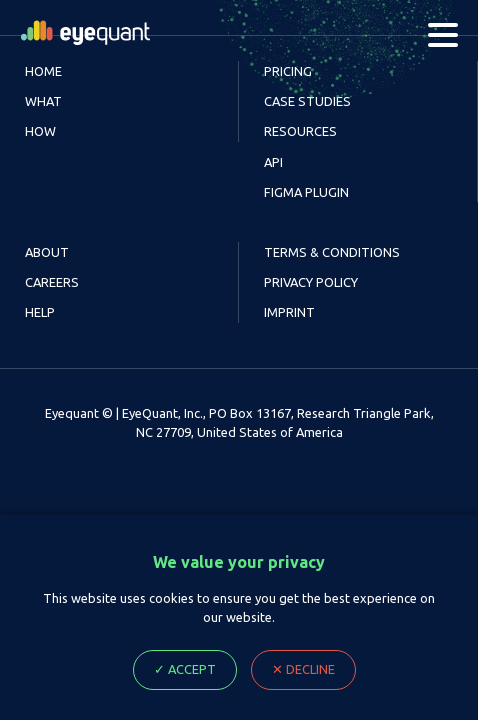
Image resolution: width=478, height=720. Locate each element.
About (47, 252)
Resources (300, 131)
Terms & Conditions (332, 252)
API (273, 162)
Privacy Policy (311, 282)
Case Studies (307, 101)
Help (40, 312)
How (40, 131)
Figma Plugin (306, 192)
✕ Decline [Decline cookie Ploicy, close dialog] (303, 669)
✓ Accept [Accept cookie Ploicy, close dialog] (185, 669)
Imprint (289, 312)
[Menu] (443, 35)
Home (43, 71)
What (43, 101)
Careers (52, 282)
